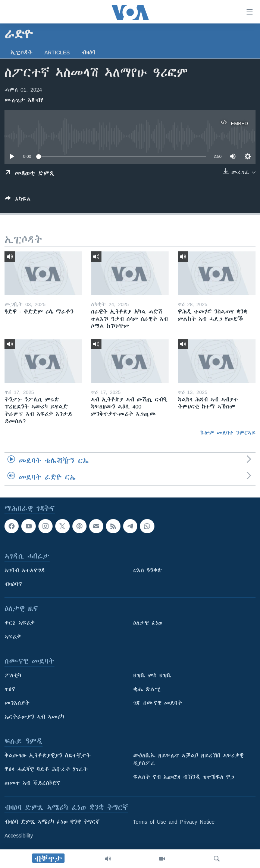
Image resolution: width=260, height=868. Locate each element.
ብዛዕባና (13, 584)
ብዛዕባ (89, 53)
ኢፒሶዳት (21, 53)
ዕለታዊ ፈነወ (148, 623)
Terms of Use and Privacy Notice (174, 822)
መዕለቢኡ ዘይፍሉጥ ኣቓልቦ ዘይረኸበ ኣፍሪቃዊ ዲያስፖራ (188, 759)
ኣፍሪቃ (13, 637)
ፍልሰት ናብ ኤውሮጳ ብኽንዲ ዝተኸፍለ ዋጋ (184, 777)
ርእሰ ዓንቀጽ (148, 570)
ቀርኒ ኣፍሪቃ (20, 623)
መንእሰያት (17, 703)
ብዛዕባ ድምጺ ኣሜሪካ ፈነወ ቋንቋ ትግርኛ (52, 822)
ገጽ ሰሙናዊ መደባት (158, 703)
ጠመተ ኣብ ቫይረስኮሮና (32, 783)
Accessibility (19, 836)
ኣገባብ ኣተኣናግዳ (25, 570)
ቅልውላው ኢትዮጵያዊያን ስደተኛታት (48, 756)
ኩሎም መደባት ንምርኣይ (228, 433)
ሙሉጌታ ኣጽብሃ (24, 100)
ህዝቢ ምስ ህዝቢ (152, 675)
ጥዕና (10, 689)
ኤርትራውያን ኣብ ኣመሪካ (34, 717)
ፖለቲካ (13, 675)
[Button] (18, 201)
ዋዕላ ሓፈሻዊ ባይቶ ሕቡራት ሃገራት (46, 769)
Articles (57, 53)
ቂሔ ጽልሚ (147, 689)
